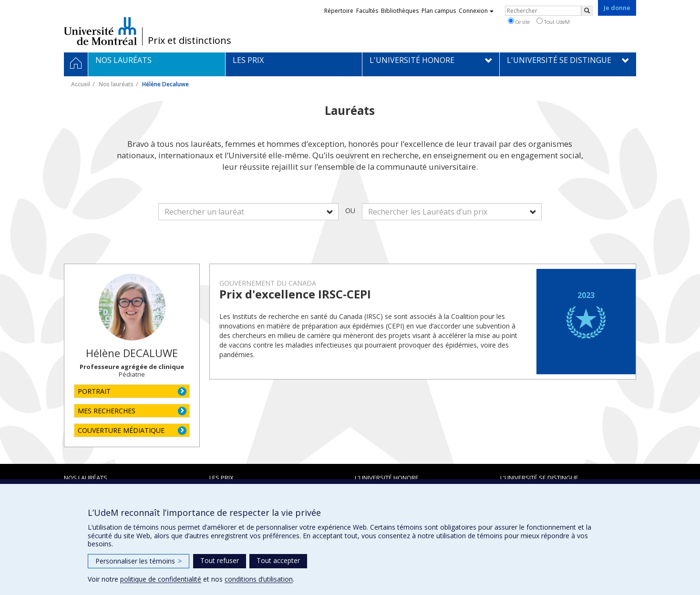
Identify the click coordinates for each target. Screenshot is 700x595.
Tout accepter (278, 560)
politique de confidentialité (161, 579)
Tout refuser (220, 560)
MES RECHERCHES (107, 411)
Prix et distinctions (190, 41)
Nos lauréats (116, 84)
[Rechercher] (587, 11)
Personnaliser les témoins (139, 561)
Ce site (519, 21)
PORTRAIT (94, 391)
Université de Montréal (100, 31)
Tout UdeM (553, 21)
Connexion (476, 11)
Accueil (81, 84)
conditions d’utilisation (259, 579)
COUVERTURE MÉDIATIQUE (121, 430)
